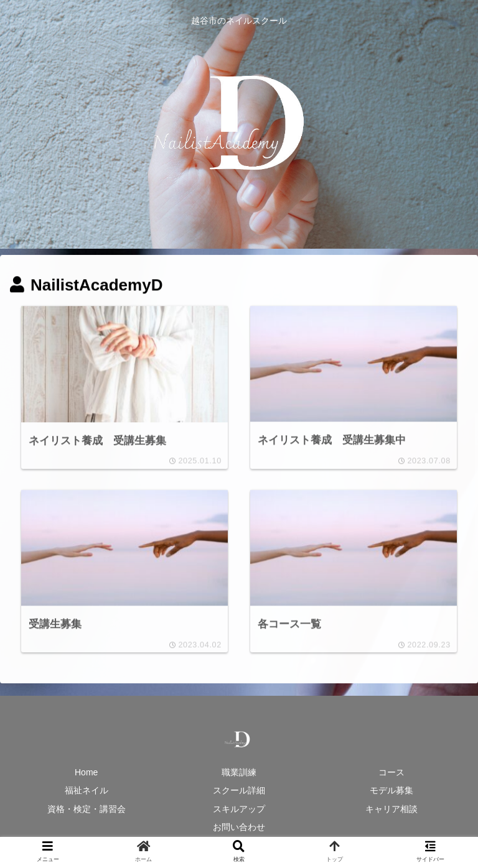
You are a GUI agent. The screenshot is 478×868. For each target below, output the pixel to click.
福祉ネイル (87, 792)
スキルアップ (239, 810)
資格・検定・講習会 (87, 810)
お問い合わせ (239, 828)
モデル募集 (391, 792)
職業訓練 (239, 773)
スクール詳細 (239, 792)
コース (391, 773)
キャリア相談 (391, 810)
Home (86, 773)
